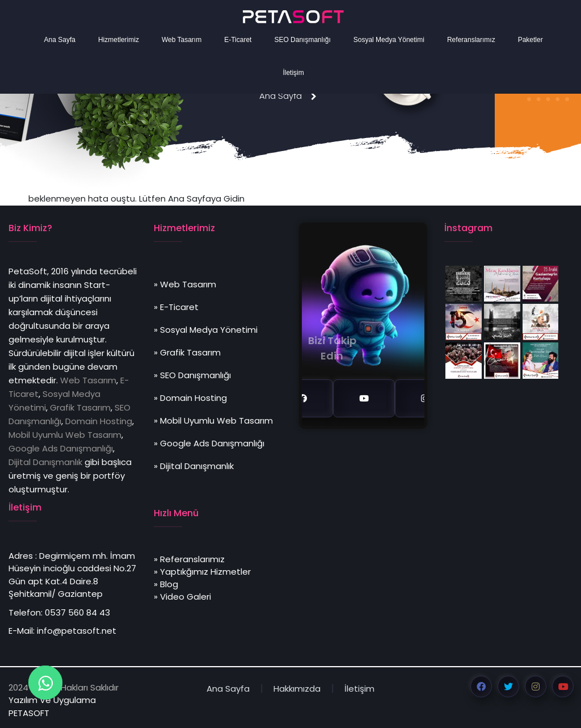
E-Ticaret (238, 40)
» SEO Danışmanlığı (192, 375)
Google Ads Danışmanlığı (61, 448)
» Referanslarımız (189, 559)
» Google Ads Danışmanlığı (209, 443)
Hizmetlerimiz (119, 40)
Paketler (531, 40)
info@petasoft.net (77, 631)
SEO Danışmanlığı (302, 40)
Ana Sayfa (60, 40)
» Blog (166, 584)
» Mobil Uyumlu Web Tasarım (213, 421)
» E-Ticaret (176, 307)
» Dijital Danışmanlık (194, 466)
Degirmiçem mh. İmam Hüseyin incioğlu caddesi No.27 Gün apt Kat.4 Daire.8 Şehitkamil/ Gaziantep (72, 575)
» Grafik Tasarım (187, 352)
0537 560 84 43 (77, 612)
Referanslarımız (471, 40)
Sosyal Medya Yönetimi (389, 40)
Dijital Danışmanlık (45, 462)
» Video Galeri (182, 597)
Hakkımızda (297, 689)
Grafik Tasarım (80, 407)
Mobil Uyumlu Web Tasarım (65, 435)
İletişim (293, 73)
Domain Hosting (99, 421)
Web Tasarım (182, 40)
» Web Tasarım (185, 284)
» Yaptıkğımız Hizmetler (202, 572)
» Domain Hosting (190, 398)
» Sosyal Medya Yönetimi (206, 330)
